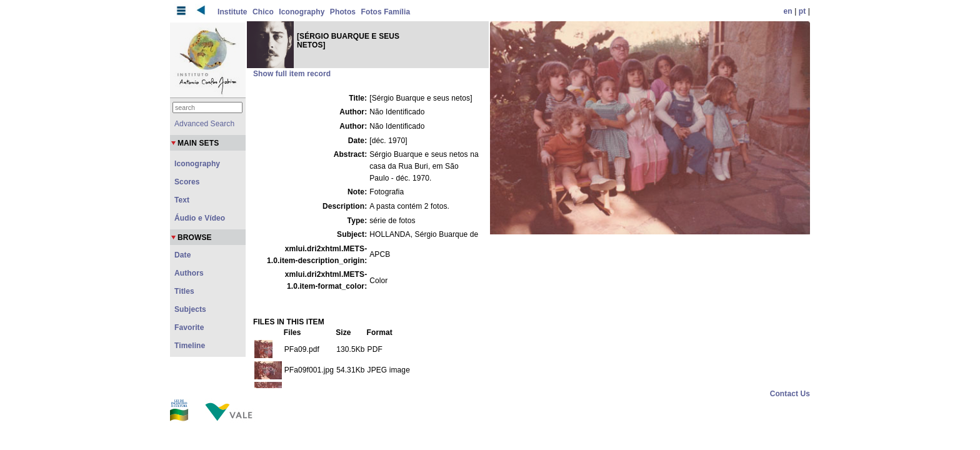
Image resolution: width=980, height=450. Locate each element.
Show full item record (292, 74)
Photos (343, 12)
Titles (184, 291)
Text (182, 200)
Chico (263, 12)
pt (802, 11)
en (788, 11)
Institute (232, 12)
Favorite (189, 327)
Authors (189, 273)
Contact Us (790, 394)
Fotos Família (386, 12)
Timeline (190, 346)
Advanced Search (204, 124)
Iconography (302, 12)
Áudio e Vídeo (200, 218)
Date (182, 255)
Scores (187, 182)
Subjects (190, 309)
